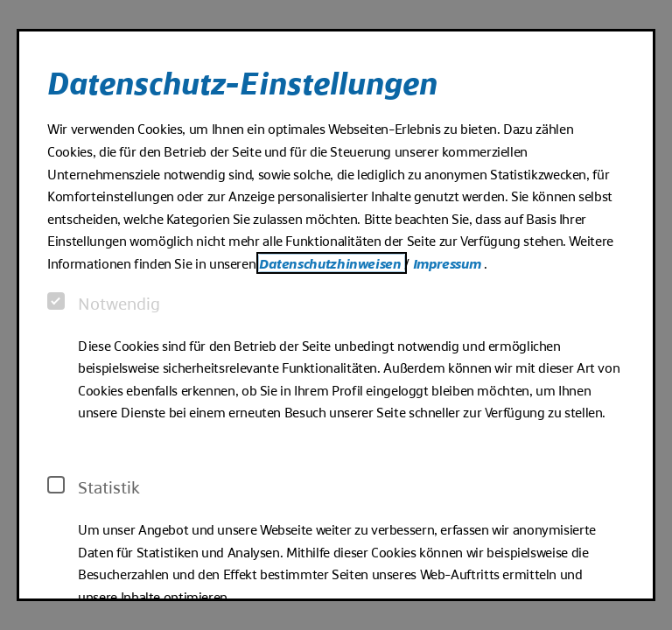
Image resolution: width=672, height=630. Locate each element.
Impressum (448, 263)
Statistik (94, 486)
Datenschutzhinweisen (332, 263)
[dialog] (336, 315)
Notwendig (104, 303)
